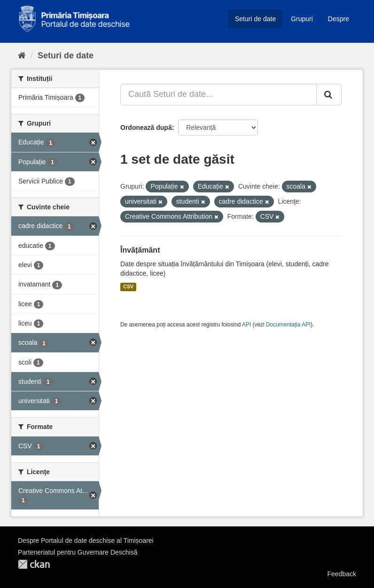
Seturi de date (255, 19)
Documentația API (288, 325)
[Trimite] (329, 95)
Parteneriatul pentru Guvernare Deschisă (78, 552)
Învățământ (140, 250)
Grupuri (302, 19)
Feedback (342, 574)
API (246, 325)
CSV (128, 287)
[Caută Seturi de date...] (218, 95)
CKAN (34, 564)
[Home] (22, 56)
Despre (339, 19)
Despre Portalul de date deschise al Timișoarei (86, 540)
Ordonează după (146, 127)
